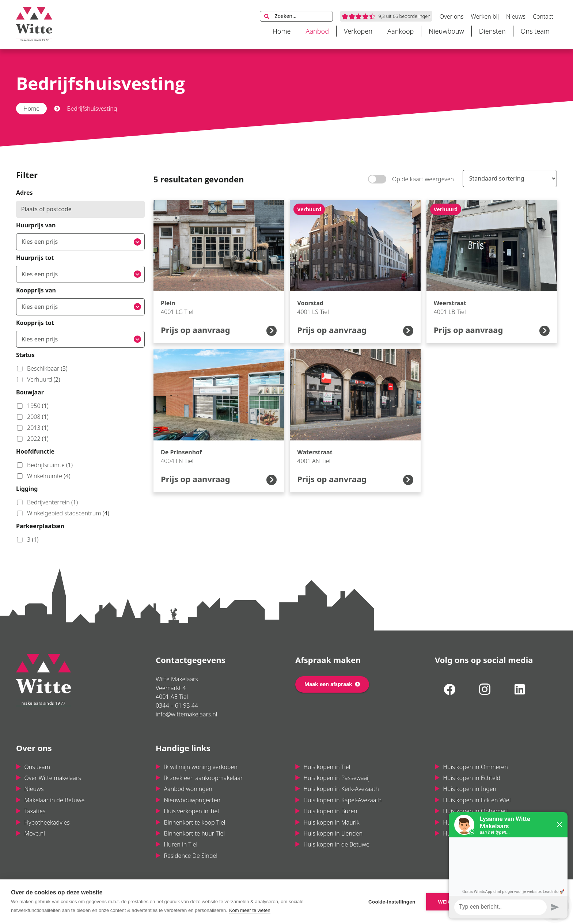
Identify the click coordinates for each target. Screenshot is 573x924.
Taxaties (35, 811)
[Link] (34, 25)
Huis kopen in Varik (468, 822)
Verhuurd (38, 379)
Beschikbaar (42, 368)
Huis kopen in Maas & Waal (479, 833)
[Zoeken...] (296, 16)
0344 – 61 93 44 (177, 705)
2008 (32, 417)
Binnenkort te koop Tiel (194, 822)
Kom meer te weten (250, 910)
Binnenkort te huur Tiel (194, 833)
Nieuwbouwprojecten (192, 800)
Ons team (37, 767)
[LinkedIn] (520, 689)
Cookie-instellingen (392, 902)
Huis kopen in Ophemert (475, 811)
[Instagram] (485, 689)
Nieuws (34, 789)
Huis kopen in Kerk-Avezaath (341, 789)
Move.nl (35, 833)
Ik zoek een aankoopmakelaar (203, 778)
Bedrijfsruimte (44, 465)
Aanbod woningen (188, 789)
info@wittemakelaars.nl (186, 714)
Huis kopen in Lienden (333, 833)
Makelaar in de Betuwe (54, 800)
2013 (32, 428)
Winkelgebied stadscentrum (63, 513)
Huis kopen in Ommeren (475, 767)
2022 (32, 439)
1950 (32, 406)
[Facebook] (449, 689)
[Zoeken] (267, 16)
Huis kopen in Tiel (327, 767)
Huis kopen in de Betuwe (336, 844)
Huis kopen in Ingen (470, 789)
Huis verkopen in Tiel (191, 811)
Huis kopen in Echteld (472, 778)
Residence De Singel (191, 856)
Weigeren (452, 902)
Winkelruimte (43, 476)
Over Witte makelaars (52, 778)
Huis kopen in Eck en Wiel (477, 800)
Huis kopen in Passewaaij (336, 778)
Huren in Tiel (181, 844)
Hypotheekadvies (47, 822)
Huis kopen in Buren (330, 811)
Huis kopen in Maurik (331, 822)
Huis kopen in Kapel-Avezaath (342, 800)
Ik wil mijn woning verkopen (200, 767)
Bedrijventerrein (47, 502)
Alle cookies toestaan (520, 902)
